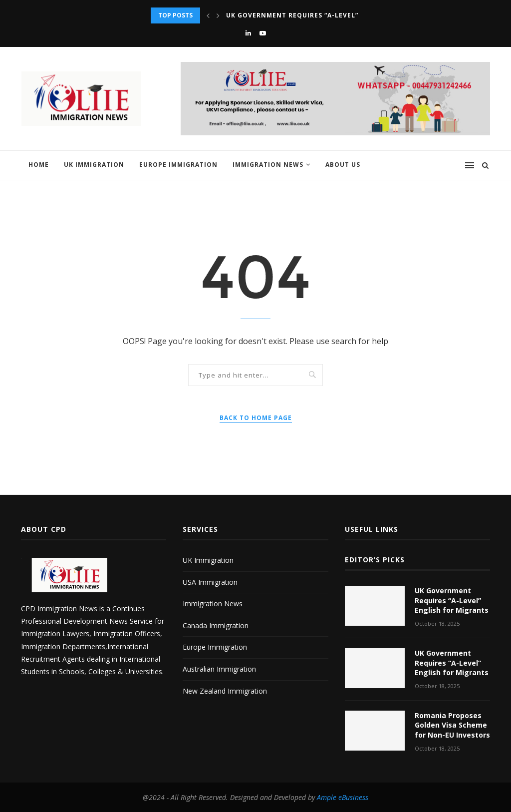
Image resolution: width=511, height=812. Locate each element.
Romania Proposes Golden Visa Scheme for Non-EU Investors (452, 725)
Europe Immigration (178, 165)
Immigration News (268, 165)
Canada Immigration (216, 625)
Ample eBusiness (343, 797)
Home (39, 165)
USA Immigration (210, 582)
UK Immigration (94, 165)
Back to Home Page (256, 418)
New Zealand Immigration (225, 691)
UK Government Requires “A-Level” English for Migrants (335, 15)
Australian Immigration (219, 669)
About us (343, 165)
